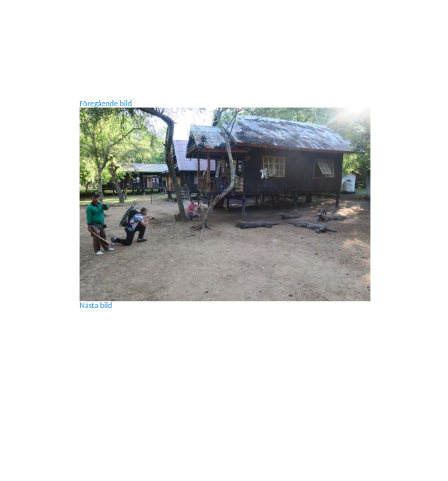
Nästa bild (96, 305)
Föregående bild (106, 104)
